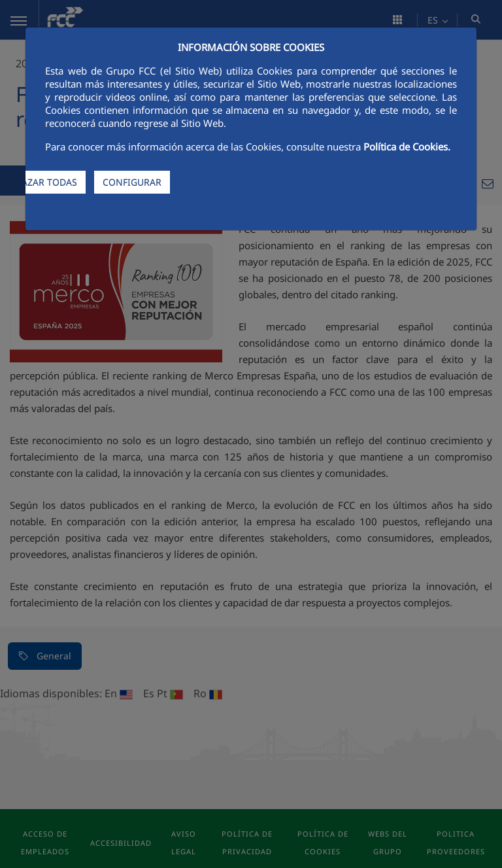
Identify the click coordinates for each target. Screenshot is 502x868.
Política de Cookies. (407, 147)
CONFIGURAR (132, 182)
